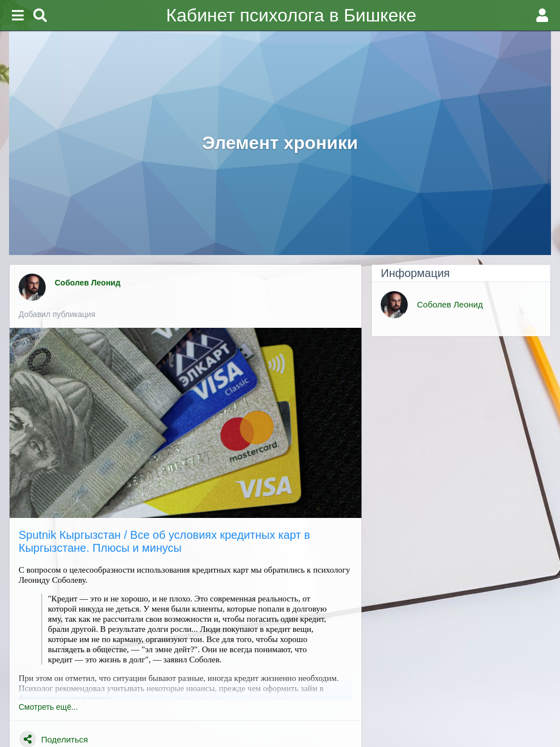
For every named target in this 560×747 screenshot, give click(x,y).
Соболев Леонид (89, 283)
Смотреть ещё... (48, 707)
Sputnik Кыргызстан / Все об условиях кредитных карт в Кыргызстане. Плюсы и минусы (164, 541)
